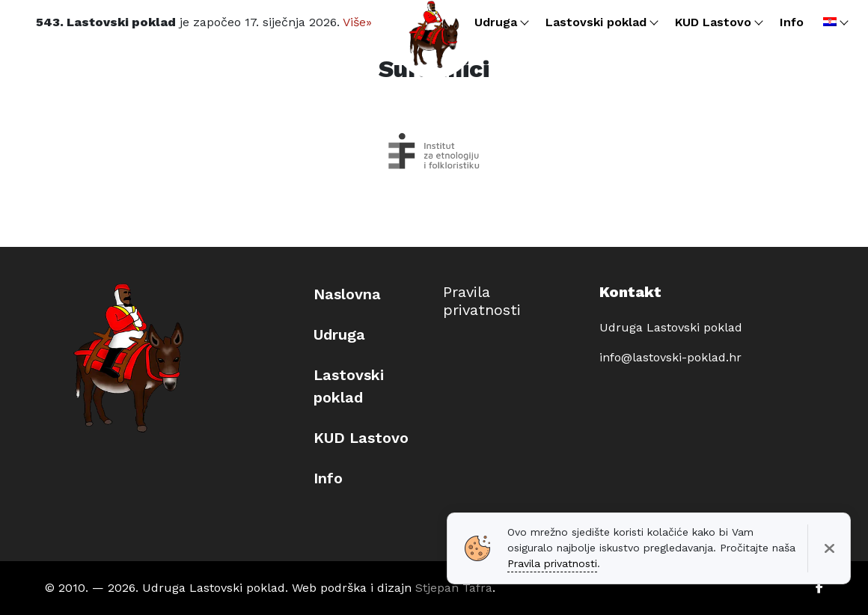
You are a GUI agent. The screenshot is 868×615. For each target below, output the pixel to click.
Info (328, 478)
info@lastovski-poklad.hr (670, 357)
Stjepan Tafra (454, 588)
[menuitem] (834, 22)
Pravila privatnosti (482, 301)
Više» (357, 22)
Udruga (339, 334)
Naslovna (347, 294)
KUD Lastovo (361, 438)
